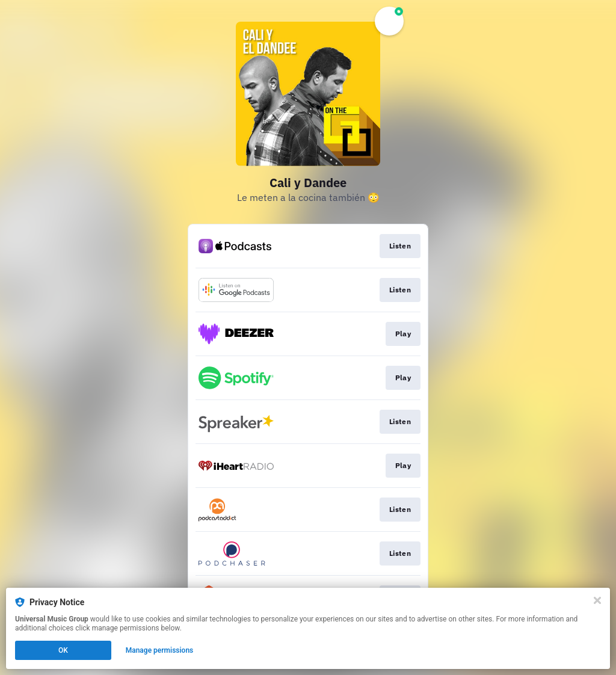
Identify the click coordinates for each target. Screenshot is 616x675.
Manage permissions (160, 650)
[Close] (597, 600)
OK (63, 650)
